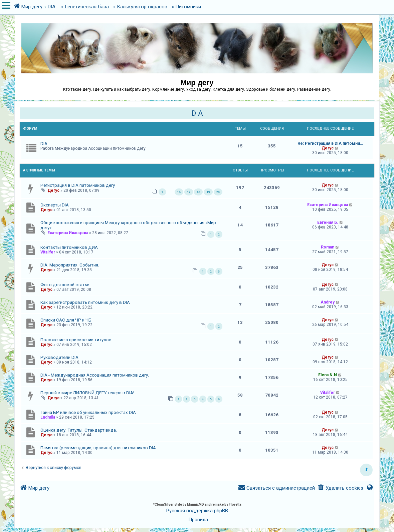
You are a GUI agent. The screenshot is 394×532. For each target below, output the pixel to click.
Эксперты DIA (55, 205)
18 (198, 192)
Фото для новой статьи (65, 285)
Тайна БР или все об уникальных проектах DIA (88, 412)
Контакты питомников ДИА (69, 247)
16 (179, 192)
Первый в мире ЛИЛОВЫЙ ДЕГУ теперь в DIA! (87, 393)
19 (208, 192)
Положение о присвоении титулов (76, 340)
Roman (328, 247)
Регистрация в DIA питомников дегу (78, 185)
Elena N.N (328, 375)
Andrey (328, 302)
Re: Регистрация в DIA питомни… (330, 143)
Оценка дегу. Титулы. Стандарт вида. (79, 430)
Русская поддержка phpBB (197, 511)
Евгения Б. (328, 222)
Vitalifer (48, 252)
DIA (197, 113)
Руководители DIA (59, 357)
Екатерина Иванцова (328, 205)
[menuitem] (340, 488)
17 (189, 192)
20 (218, 192)
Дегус (328, 148)
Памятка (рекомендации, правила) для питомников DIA (98, 448)
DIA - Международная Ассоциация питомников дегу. (95, 375)
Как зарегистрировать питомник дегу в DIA (85, 302)
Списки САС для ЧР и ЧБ (66, 320)
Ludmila (48, 417)
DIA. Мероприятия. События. (70, 265)
